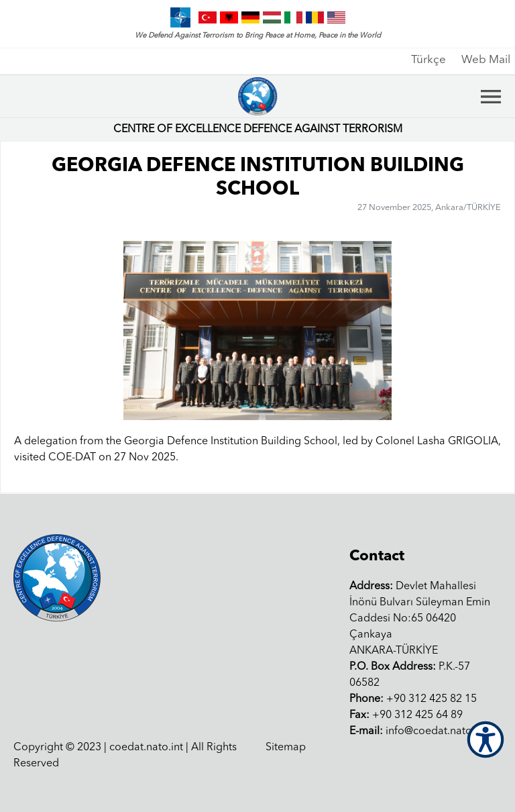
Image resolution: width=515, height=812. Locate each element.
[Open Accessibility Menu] (485, 740)
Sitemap (286, 748)
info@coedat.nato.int (418, 731)
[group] (257, 331)
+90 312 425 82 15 (413, 699)
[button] (485, 331)
